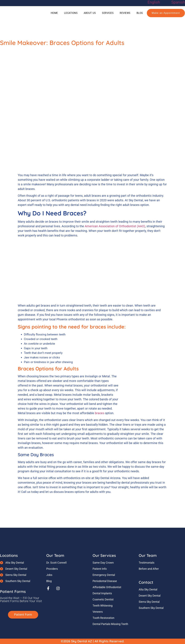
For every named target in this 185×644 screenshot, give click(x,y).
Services (108, 13)
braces (99, 413)
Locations (71, 13)
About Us (90, 13)
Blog (140, 13)
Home (54, 13)
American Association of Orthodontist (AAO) (115, 226)
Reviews (125, 13)
